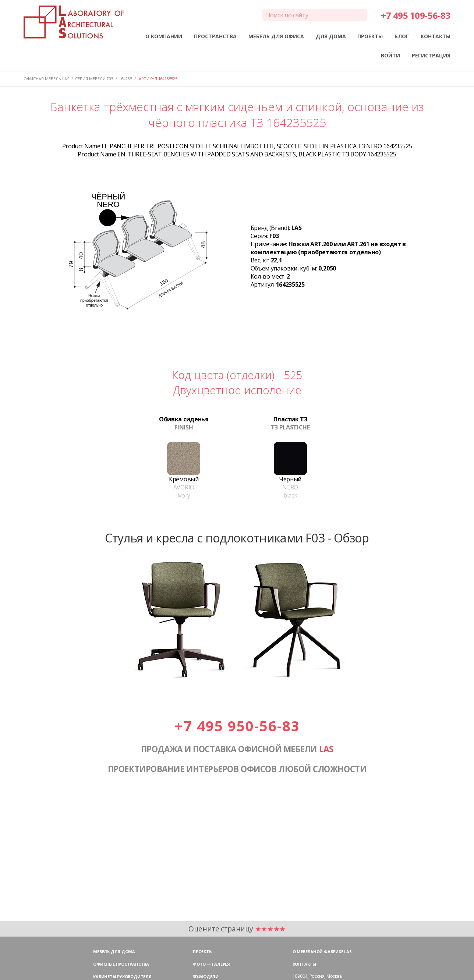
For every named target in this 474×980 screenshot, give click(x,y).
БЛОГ (402, 36)
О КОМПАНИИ (164, 36)
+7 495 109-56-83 (415, 15)
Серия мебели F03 (94, 79)
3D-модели (206, 977)
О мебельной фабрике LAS (322, 951)
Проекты (203, 951)
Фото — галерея (211, 964)
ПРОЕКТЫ (370, 36)
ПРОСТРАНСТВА (215, 36)
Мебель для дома (114, 951)
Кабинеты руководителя (122, 977)
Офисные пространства (121, 964)
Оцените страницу (237, 929)
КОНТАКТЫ (436, 36)
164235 (125, 79)
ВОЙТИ (390, 55)
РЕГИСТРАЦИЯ (431, 55)
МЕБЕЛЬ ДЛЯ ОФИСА (276, 36)
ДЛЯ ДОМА (331, 36)
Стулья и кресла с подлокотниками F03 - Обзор (237, 538)
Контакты (304, 964)
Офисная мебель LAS (46, 79)
